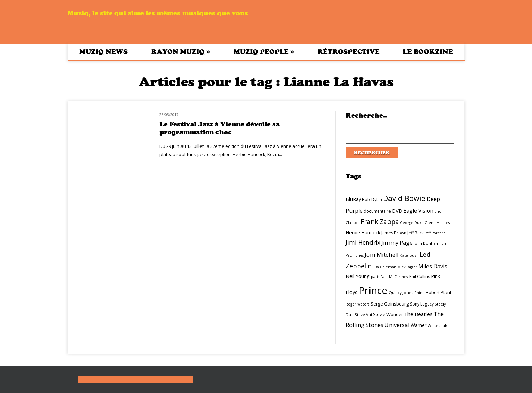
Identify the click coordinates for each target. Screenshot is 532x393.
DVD (397, 211)
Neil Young (358, 276)
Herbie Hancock (363, 232)
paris (375, 277)
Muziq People (264, 52)
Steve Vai (363, 315)
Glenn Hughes (437, 223)
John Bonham (426, 243)
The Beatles (418, 314)
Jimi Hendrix (363, 242)
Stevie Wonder (388, 314)
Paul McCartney (394, 277)
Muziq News (103, 52)
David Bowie (404, 198)
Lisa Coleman (384, 267)
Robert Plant (439, 292)
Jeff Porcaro (435, 233)
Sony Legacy (422, 304)
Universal (397, 325)
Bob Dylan (372, 200)
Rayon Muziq (181, 52)
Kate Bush (409, 255)
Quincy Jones (401, 292)
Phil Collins (420, 277)
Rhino (420, 293)
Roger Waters (358, 304)
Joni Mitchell (382, 254)
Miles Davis (433, 266)
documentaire (377, 211)
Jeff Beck (416, 233)
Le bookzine (428, 52)
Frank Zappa (380, 222)
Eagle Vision (418, 211)
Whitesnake (439, 325)
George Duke (412, 223)
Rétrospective (349, 52)
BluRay (353, 199)
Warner (419, 325)
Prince (373, 290)
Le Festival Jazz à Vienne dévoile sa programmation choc (220, 128)
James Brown (394, 233)
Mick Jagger (407, 267)
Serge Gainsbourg (390, 304)
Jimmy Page (397, 243)
